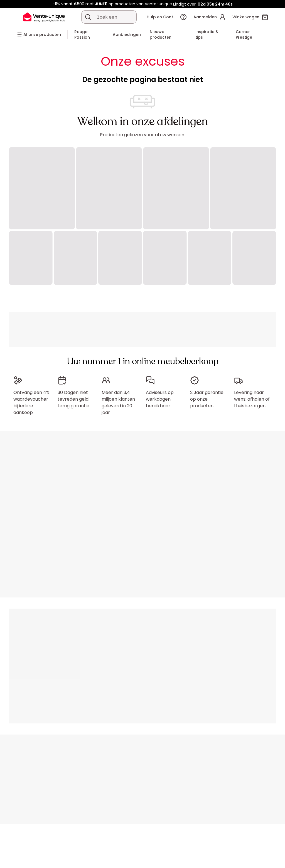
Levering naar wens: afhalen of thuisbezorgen (252, 399)
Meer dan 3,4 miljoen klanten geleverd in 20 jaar (118, 402)
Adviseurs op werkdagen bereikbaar (160, 399)
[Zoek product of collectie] (88, 17)
